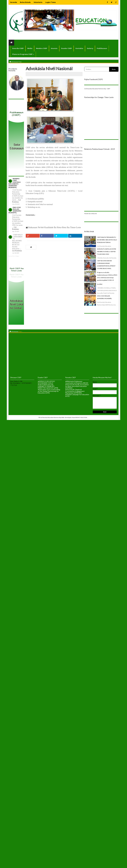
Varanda (14, 2)
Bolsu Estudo (25, 2)
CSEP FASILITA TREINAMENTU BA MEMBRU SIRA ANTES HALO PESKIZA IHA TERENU (107, 240)
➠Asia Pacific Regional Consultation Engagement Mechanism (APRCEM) (75, 391)
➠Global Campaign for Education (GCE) (77, 395)
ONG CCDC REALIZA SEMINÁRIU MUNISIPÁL (15, 210)
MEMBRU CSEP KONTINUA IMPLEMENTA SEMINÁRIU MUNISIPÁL (15, 183)
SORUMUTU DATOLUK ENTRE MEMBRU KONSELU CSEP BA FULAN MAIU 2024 (107, 252)
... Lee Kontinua (17, 201)
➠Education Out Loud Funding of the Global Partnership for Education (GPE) (49, 391)
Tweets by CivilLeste (91, 214)
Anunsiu (54, 48)
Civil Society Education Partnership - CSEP (97, 89)
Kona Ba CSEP (18, 48)
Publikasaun (102, 48)
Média (30, 48)
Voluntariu (38, 2)
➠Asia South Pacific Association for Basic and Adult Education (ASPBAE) (77, 386)
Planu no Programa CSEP (23, 54)
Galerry (90, 48)
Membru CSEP (42, 48)
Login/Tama (51, 2)
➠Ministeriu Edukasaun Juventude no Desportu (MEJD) (77, 382)
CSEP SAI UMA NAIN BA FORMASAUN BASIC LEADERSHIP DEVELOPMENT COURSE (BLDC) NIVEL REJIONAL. (106, 266)
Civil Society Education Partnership (51, 417)
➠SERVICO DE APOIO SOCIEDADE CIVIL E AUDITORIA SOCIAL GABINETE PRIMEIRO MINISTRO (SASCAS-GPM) (48, 385)
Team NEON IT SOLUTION (79, 417)
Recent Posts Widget (14, 256)
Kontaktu (79, 48)
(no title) (100, 284)
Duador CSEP (66, 48)
